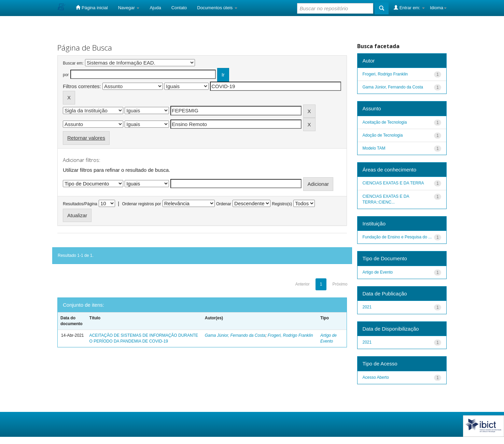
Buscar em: (73, 63)
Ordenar (224, 204)
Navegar (129, 8)
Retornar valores (86, 138)
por (66, 75)
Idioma (438, 8)
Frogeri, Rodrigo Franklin (290, 335)
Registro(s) (282, 204)
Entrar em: (409, 8)
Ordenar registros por (141, 204)
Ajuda (155, 8)
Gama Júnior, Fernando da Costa (235, 335)
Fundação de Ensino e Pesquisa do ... (397, 237)
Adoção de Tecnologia (383, 135)
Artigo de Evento (378, 272)
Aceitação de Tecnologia (385, 122)
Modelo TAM (374, 148)
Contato (179, 8)
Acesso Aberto (376, 377)
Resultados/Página (80, 204)
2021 (367, 307)
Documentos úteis (217, 8)
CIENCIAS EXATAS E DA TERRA (393, 183)
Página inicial (92, 8)
